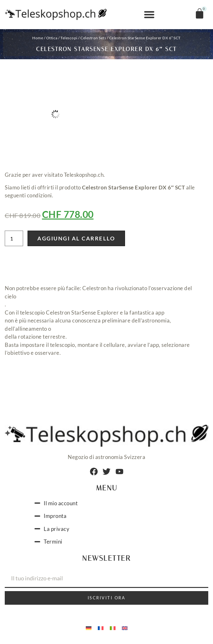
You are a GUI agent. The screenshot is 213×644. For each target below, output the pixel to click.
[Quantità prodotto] (14, 238)
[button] (149, 15)
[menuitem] (89, 628)
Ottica (52, 38)
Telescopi (69, 38)
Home (38, 38)
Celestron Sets (93, 38)
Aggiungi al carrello (76, 238)
